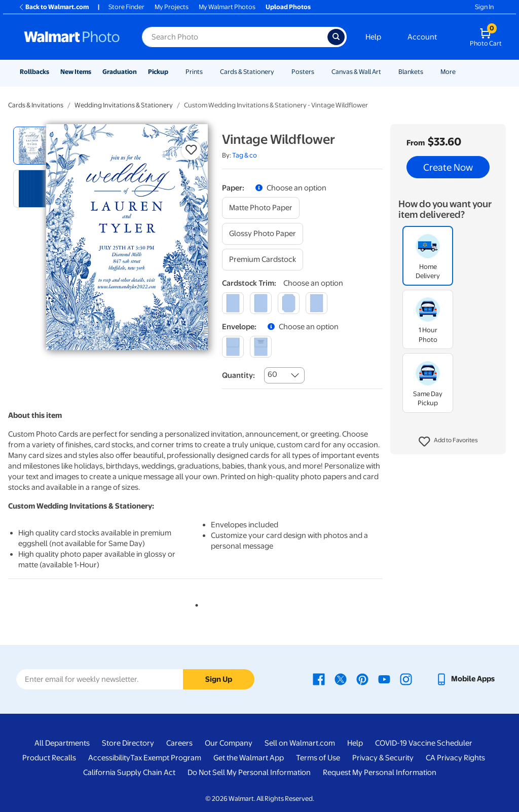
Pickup (158, 72)
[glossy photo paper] (263, 234)
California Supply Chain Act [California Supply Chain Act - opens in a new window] (129, 772)
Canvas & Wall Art (356, 72)
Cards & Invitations (36, 105)
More (448, 72)
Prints (194, 72)
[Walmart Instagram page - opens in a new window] (406, 679)
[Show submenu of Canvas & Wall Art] (386, 72)
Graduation (120, 72)
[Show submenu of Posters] (319, 72)
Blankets (411, 72)
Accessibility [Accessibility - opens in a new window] (109, 758)
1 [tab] (195, 603)
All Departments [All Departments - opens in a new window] (62, 743)
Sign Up (219, 679)
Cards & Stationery (247, 72)
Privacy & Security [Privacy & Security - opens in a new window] (383, 758)
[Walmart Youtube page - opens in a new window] (384, 679)
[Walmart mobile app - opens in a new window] (465, 679)
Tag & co (245, 155)
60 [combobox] (272, 374)
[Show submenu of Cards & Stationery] (279, 72)
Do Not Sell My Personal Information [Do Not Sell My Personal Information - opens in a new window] (249, 772)
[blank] (233, 347)
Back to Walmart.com (53, 7)
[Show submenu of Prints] (207, 72)
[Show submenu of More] (460, 72)
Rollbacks (34, 72)
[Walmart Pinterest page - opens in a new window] (362, 679)
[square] (233, 303)
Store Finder (126, 7)
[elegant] (289, 303)
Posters (303, 72)
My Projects (172, 7)
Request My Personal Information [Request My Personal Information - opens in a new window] (380, 772)
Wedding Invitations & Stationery (124, 105)
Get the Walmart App (249, 758)
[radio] (32, 146)
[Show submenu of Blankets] (428, 72)
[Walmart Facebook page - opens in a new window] (319, 679)
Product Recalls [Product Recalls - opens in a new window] (49, 758)
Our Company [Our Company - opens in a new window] (229, 743)
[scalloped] (317, 303)
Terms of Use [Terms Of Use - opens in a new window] (318, 758)
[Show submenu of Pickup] (173, 72)
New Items (76, 72)
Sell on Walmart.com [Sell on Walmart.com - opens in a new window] (300, 743)
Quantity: (238, 375)
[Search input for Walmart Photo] (235, 37)
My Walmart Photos (227, 7)
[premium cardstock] (263, 260)
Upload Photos (288, 7)
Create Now (448, 167)
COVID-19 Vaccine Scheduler (424, 743)
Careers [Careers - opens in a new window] (179, 743)
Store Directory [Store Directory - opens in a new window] (128, 743)
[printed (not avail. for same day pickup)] (261, 347)
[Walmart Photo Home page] (72, 37)
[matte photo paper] (261, 208)
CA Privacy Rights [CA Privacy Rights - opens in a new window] (455, 758)
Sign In (484, 7)
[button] (448, 442)
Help (373, 37)
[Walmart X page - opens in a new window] (341, 679)
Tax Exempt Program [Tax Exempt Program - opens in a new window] (166, 758)
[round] (261, 303)
